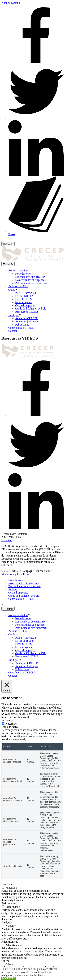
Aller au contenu (11, 3)
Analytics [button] (7, 922)
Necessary (11, 724)
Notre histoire (23, 274)
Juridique (15, 315)
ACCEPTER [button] (8, 978)
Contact (13, 331)
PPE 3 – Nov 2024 (26, 293)
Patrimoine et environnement (31, 283)
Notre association (19, 270)
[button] (3, 605)
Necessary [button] (7, 720)
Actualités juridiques (27, 321)
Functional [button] (7, 884)
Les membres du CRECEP (30, 277)
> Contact (7, 540)
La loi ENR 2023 (25, 296)
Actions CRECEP (18, 286)
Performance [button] (8, 903)
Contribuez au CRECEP (22, 328)
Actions (13, 589)
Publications (22, 325)
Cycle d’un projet (25, 305)
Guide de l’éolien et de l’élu (31, 309)
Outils (13, 290)
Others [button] (5, 961)
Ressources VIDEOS (27, 312)
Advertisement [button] (10, 942)
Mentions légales (11, 574)
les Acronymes (23, 302)
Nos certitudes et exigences (30, 280)
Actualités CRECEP (26, 318)
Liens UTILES (23, 299)
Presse (27, 574)
